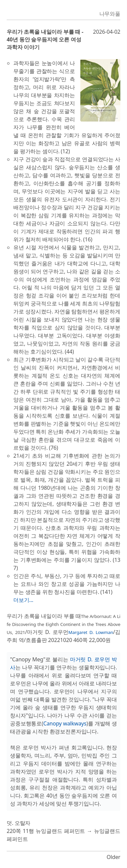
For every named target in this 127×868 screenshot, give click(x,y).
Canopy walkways (65, 723)
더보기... (23, 600)
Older (113, 857)
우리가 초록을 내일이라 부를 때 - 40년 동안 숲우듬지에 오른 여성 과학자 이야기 (45, 39)
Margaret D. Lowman (91, 632)
